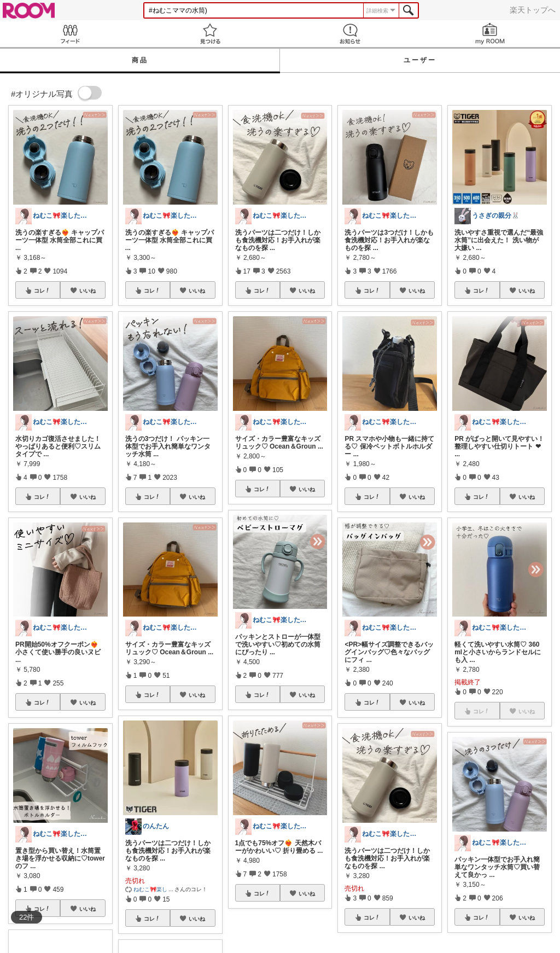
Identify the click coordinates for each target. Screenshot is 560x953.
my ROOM (490, 34)
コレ (42, 290)
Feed (70, 34)
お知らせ (350, 34)
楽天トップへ (533, 10)
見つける (210, 34)
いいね (87, 290)
